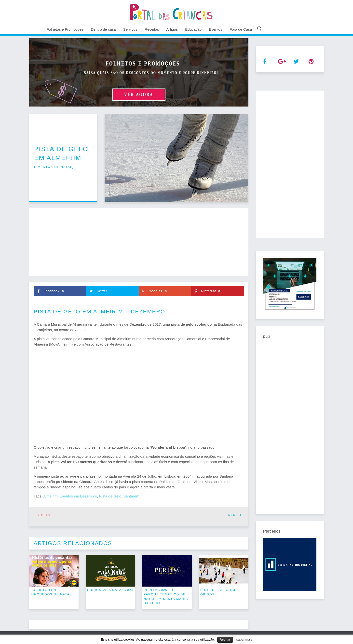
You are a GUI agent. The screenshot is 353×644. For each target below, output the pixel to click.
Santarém (131, 496)
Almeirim (50, 496)
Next (235, 515)
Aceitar (225, 639)
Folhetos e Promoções (65, 29)
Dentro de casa (103, 29)
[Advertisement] (139, 242)
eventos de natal (54, 167)
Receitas (152, 29)
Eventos (216, 29)
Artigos (172, 29)
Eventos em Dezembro (78, 496)
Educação (193, 29)
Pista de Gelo (110, 496)
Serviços (130, 29)
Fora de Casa (241, 29)
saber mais (244, 639)
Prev (44, 515)
